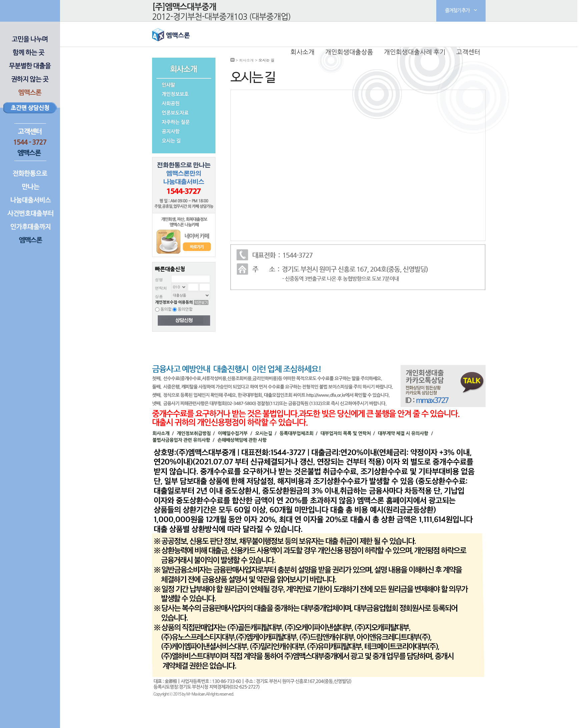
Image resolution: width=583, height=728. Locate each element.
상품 (159, 296)
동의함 (163, 309)
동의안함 (182, 309)
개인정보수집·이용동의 (174, 302)
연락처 (161, 288)
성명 (159, 279)
